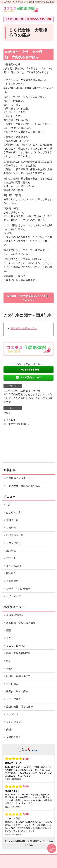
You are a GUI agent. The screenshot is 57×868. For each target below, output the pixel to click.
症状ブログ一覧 (15, 535)
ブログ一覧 (12, 520)
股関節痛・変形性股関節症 (21, 623)
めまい (10, 669)
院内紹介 (11, 573)
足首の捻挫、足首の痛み (20, 707)
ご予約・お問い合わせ (18, 589)
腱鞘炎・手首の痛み (17, 691)
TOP (9, 505)
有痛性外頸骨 (14, 737)
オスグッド (12, 714)
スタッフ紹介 (14, 543)
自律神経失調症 (15, 615)
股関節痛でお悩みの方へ (24, 328)
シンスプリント (15, 722)
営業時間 (11, 528)
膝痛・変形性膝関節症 (18, 653)
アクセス (11, 558)
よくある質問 (14, 566)
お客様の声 (12, 581)
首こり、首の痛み (16, 646)
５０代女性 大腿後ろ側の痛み (23, 486)
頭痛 (9, 661)
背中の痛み (12, 684)
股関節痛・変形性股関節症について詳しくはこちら (29, 298)
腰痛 (9, 630)
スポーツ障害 (14, 699)
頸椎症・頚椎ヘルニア (18, 676)
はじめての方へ (15, 512)
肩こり (10, 638)
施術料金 (11, 551)
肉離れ (10, 730)
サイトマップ (14, 596)
